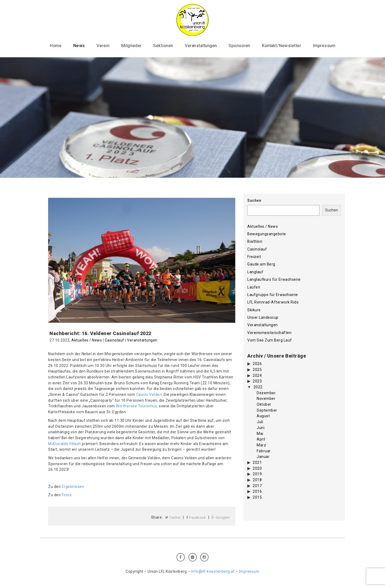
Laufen (254, 287)
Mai (260, 434)
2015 (257, 497)
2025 (257, 370)
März (261, 445)
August (263, 416)
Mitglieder (131, 46)
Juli (260, 422)
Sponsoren (239, 46)
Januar (263, 457)
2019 (257, 474)
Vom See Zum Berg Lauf (270, 340)
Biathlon (255, 241)
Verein (103, 46)
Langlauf (255, 272)
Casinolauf (115, 340)
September (267, 410)
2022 (258, 387)
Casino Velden (149, 394)
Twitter (173, 517)
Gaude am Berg (261, 264)
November (266, 399)
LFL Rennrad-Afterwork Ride (273, 302)
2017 (257, 486)
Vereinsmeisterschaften (269, 333)
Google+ (221, 517)
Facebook (196, 517)
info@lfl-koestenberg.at (213, 571)
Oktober (264, 404)
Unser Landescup (263, 317)
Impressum (324, 46)
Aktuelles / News (87, 340)
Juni (261, 428)
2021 (257, 462)
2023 (257, 381)
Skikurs (254, 310)
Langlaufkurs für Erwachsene (274, 279)
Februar (264, 451)
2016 (257, 491)
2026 (257, 364)
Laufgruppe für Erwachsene (273, 295)
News (79, 46)
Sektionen (163, 46)
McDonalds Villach (65, 444)
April (261, 439)
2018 (257, 480)
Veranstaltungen (201, 46)
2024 (257, 375)
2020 (257, 468)
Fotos (67, 495)
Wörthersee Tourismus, (137, 406)
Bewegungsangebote (267, 234)
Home (56, 46)
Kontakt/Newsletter (281, 46)
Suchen (254, 200)
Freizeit (254, 257)
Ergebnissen (73, 487)
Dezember (266, 393)
